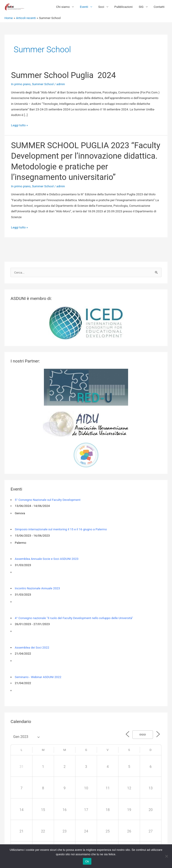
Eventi (84, 7)
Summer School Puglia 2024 (63, 75)
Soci (101, 7)
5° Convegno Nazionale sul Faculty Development (48, 500)
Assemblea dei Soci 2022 (32, 647)
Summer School (43, 84)
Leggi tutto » (19, 125)
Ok (87, 861)
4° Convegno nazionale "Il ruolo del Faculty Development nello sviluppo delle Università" (74, 618)
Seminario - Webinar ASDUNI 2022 (38, 677)
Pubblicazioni (124, 7)
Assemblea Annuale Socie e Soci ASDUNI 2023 (47, 559)
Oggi (142, 735)
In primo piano (21, 84)
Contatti (159, 7)
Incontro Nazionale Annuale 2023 (37, 588)
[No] (166, 856)
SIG (141, 7)
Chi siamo (63, 7)
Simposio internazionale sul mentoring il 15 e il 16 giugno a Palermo (61, 529)
